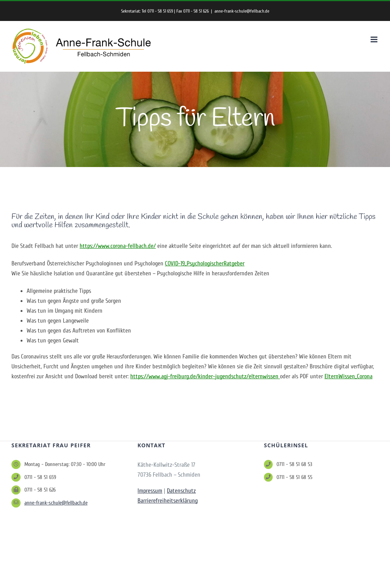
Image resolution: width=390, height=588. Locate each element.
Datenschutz (181, 491)
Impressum (150, 491)
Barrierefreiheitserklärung (168, 501)
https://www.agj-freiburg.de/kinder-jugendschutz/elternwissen (205, 376)
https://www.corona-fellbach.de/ (118, 246)
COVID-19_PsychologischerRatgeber (205, 263)
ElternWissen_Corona (348, 376)
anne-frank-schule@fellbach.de (242, 11)
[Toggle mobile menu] (375, 39)
